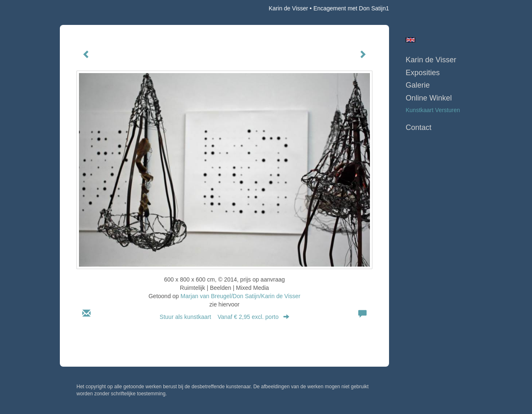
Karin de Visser (289, 8)
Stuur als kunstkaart (224, 317)
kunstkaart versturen (433, 110)
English (410, 40)
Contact (419, 127)
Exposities (423, 73)
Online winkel (429, 98)
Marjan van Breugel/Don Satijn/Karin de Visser (240, 296)
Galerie (418, 85)
